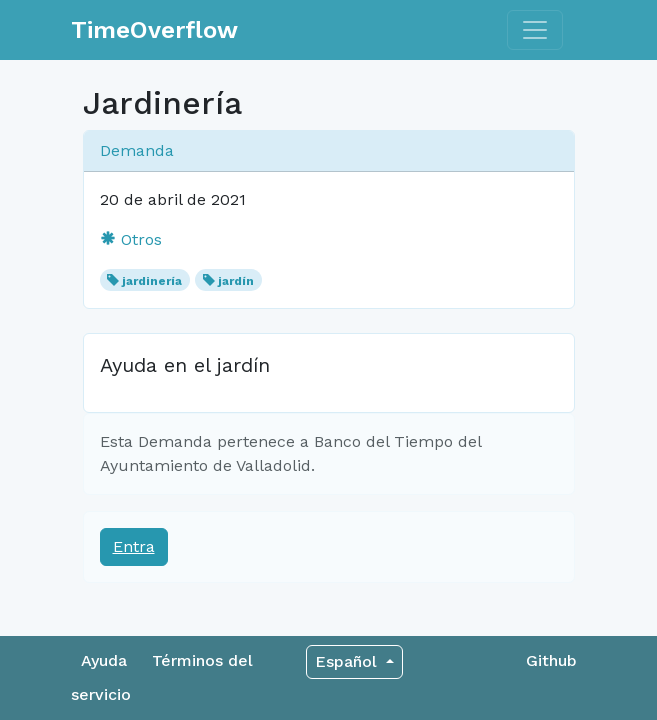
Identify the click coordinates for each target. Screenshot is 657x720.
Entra (134, 546)
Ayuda (104, 660)
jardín (236, 281)
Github (551, 660)
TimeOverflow (154, 30)
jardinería (152, 281)
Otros (131, 239)
